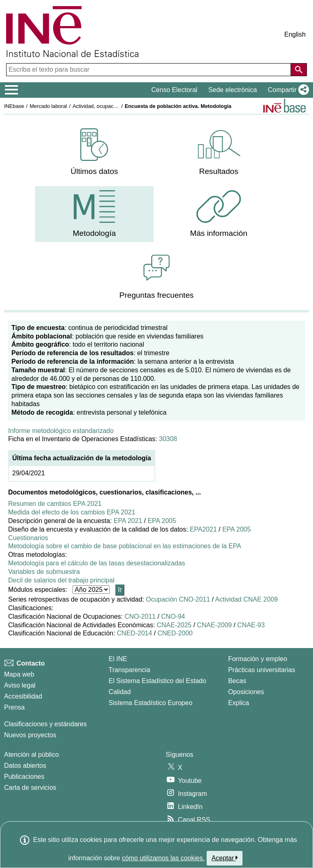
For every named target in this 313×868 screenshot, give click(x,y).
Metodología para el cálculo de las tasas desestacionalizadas (97, 563)
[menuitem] (94, 152)
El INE (118, 659)
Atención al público (31, 755)
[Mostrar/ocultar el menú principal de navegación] (12, 90)
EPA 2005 (162, 521)
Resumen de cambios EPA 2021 (55, 504)
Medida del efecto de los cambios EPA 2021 (72, 512)
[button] (287, 90)
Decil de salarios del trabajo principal (61, 580)
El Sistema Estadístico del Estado (158, 681)
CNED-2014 (134, 633)
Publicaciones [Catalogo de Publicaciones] (24, 777)
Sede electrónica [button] (233, 90)
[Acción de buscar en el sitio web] (299, 70)
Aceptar (225, 858)
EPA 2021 (128, 521)
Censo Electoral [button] (174, 90)
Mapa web (19, 674)
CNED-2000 (175, 633)
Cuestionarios (28, 538)
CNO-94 (173, 616)
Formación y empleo (258, 659)
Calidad (120, 692)
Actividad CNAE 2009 (247, 599)
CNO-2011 (140, 616)
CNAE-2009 (214, 625)
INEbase (14, 106)
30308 (168, 439)
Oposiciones (246, 692)
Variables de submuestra (44, 572)
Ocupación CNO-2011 (178, 599)
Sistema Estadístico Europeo (151, 703)
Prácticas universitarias (262, 670)
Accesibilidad (23, 696)
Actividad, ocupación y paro (105, 106)
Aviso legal (20, 685)
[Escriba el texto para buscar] (149, 70)
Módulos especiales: (40, 590)
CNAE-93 (251, 625)
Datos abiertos (25, 766)
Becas (237, 681)
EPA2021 (203, 529)
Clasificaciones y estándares (45, 724)
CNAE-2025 (174, 625)
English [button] (295, 34)
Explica (239, 703)
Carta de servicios (30, 788)
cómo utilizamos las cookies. (163, 858)
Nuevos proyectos (30, 735)
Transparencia (130, 670)
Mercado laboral (48, 106)
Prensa (14, 707)
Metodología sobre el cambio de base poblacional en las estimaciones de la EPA (125, 546)
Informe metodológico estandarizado (61, 431)
